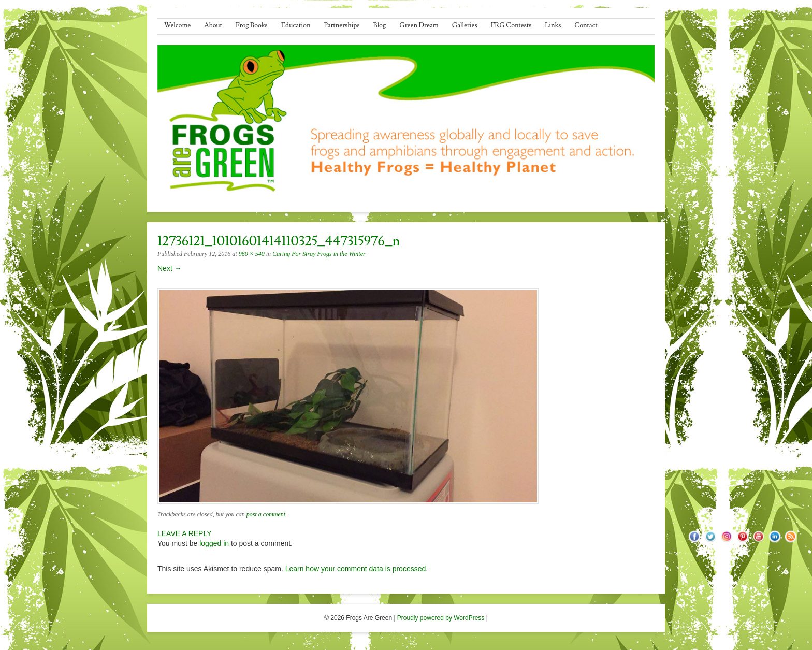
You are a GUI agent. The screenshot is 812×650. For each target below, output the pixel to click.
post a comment (266, 514)
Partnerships (342, 25)
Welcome (177, 25)
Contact (586, 25)
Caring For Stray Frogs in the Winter (319, 254)
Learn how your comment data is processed (356, 569)
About (213, 25)
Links (553, 25)
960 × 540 (252, 254)
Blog (380, 25)
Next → (170, 268)
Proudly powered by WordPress (441, 618)
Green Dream (419, 25)
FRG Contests (511, 25)
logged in (214, 543)
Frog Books (252, 25)
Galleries (465, 25)
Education (296, 25)
